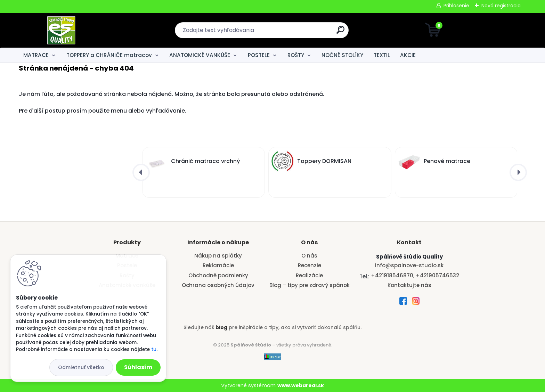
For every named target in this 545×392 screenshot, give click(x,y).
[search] (340, 32)
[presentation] (141, 172)
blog (221, 327)
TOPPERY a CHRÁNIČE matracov (109, 55)
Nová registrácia (501, 6)
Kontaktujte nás (409, 285)
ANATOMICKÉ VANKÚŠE (200, 55)
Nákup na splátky (218, 256)
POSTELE (259, 55)
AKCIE (408, 55)
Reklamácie (218, 265)
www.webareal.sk (301, 385)
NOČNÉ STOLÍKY (342, 55)
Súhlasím (138, 367)
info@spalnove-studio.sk (409, 265)
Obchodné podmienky (218, 275)
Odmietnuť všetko (81, 367)
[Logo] (61, 30)
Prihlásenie (456, 6)
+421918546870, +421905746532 (415, 275)
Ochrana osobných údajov (218, 285)
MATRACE (36, 55)
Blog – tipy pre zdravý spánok (310, 285)
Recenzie (310, 265)
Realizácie (309, 275)
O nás (309, 256)
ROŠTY (296, 55)
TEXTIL (382, 55)
